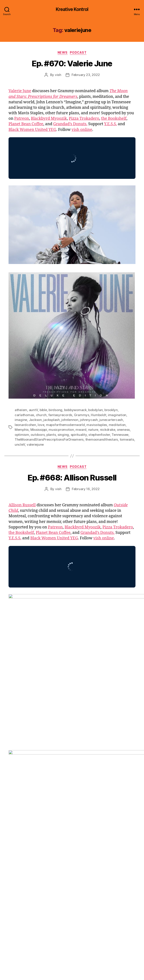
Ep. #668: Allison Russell (72, 478)
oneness (123, 430)
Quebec (124, 849)
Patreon (22, 119)
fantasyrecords (60, 415)
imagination (117, 415)
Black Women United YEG (32, 130)
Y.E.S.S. (111, 124)
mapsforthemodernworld (65, 425)
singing (63, 435)
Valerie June (20, 91)
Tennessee (120, 435)
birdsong (55, 410)
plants (51, 435)
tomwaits (127, 439)
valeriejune (35, 444)
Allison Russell (22, 505)
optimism (22, 435)
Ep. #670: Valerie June (72, 63)
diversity (103, 830)
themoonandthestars (102, 439)
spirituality (79, 435)
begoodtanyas (77, 825)
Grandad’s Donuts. (70, 124)
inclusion (80, 839)
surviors (125, 854)
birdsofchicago (26, 830)
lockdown (86, 844)
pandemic (86, 849)
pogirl (100, 849)
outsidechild (67, 849)
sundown (110, 854)
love (41, 425)
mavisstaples (97, 425)
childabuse (86, 830)
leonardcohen (25, 425)
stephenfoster (99, 435)
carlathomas (24, 415)
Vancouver (119, 859)
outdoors (38, 435)
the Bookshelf (114, 119)
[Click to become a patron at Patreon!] (72, 943)
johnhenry (22, 844)
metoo (20, 849)
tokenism (41, 859)
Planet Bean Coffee (26, 124)
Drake (116, 830)
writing (47, 864)
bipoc (107, 825)
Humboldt (98, 415)
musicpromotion (61, 430)
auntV (33, 410)
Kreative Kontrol (72, 9)
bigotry (95, 825)
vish (58, 75)
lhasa (73, 844)
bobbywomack (75, 410)
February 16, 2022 (86, 489)
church (41, 415)
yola (58, 864)
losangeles (104, 844)
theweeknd (23, 859)
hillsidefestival (51, 839)
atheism (21, 410)
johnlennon (70, 420)
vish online (82, 130)
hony (67, 839)
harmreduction (26, 839)
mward (81, 430)
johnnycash (89, 420)
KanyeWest (40, 844)
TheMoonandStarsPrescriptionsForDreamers (49, 439)
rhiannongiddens (40, 854)
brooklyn (111, 410)
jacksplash (51, 420)
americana (56, 825)
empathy (21, 835)
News (63, 52)
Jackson (35, 420)
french (90, 835)
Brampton (47, 830)
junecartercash (111, 420)
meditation (117, 425)
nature (93, 430)
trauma (55, 859)
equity (35, 835)
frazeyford (75, 835)
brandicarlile (66, 830)
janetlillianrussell (101, 839)
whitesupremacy (27, 864)
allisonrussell (36, 825)
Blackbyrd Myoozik (49, 119)
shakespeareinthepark (72, 854)
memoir (120, 844)
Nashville (49, 849)
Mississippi (39, 430)
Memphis (22, 430)
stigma (96, 854)
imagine (21, 420)
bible (43, 410)
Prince (111, 849)
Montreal (33, 849)
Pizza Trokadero (84, 119)
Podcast (78, 52)
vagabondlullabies (77, 859)
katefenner (59, 844)
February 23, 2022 (86, 75)
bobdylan (95, 410)
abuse (19, 825)
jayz (119, 839)
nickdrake (108, 430)
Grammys (82, 415)
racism (20, 854)
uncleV (20, 444)
